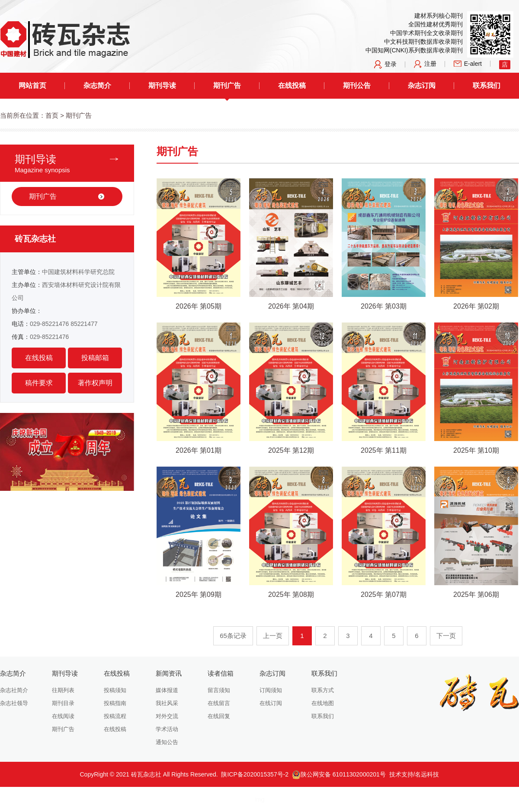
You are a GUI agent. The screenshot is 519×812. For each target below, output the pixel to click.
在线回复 (219, 716)
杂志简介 (97, 85)
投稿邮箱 (95, 358)
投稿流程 (115, 716)
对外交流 (167, 716)
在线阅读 (63, 716)
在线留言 (219, 703)
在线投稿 (292, 85)
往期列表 (63, 690)
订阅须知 (271, 690)
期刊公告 (357, 85)
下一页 (446, 636)
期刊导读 (162, 85)
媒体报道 (167, 690)
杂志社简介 (14, 690)
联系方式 (323, 690)
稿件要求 (39, 383)
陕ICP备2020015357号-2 (255, 774)
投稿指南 (115, 703)
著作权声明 (95, 383)
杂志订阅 (422, 85)
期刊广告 (227, 85)
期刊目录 (63, 703)
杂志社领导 (14, 703)
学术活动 (167, 729)
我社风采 (167, 703)
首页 (52, 115)
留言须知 (219, 690)
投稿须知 (115, 690)
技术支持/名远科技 (414, 774)
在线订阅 (271, 703)
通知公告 (167, 742)
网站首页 (32, 85)
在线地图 (323, 703)
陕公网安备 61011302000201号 (339, 774)
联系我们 (487, 85)
